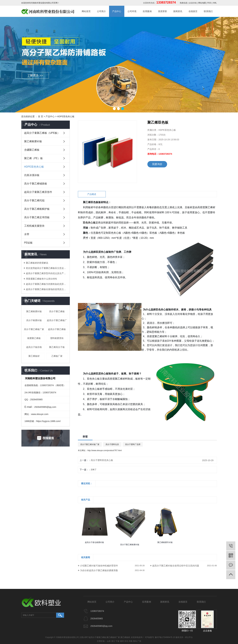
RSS (209, 3)
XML (215, 3)
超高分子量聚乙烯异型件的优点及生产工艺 (47, 273)
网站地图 (202, 3)
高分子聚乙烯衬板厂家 (90, 444)
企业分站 (193, 3)
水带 (27, 234)
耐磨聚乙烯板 (34, 338)
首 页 (41, 116)
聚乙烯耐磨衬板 (33, 141)
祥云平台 (189, 637)
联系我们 (208, 11)
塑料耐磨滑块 (57, 338)
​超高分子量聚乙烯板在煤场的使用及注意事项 (47, 289)
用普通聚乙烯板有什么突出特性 (41, 279)
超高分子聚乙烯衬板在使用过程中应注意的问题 (176, 566)
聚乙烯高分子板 (57, 347)
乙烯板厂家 (57, 356)
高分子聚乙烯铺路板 (36, 184)
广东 (139, 641)
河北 (126, 641)
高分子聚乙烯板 (57, 311)
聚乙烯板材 (34, 356)
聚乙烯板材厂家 (113, 637)
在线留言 (193, 11)
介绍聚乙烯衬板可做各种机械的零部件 (99, 566)
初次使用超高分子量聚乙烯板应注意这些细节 (47, 268)
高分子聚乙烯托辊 (34, 200)
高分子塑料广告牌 (133, 444)
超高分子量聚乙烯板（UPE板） (42, 133)
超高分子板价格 (34, 347)
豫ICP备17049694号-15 (165, 637)
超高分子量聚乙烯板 (97, 637)
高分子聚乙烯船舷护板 (37, 209)
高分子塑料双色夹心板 (102, 460)
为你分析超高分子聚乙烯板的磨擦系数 (99, 570)
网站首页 (86, 11)
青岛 (135, 641)
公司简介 (101, 11)
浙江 (113, 641)
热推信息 (184, 3)
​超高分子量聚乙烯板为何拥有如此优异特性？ (47, 284)
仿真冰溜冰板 (32, 175)
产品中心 (117, 11)
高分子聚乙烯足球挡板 (37, 217)
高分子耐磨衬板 (34, 320)
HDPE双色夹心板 (66, 116)
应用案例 (147, 11)
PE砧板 (28, 243)
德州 (122, 641)
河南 (131, 641)
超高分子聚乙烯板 (57, 329)
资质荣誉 (162, 11)
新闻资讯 (178, 11)
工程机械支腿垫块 (34, 226)
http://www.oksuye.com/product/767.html (105, 450)
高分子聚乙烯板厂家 (34, 329)
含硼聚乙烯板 (32, 150)
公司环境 (132, 11)
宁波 (117, 641)
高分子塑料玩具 (112, 444)
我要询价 (157, 164)
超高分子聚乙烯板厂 (57, 320)
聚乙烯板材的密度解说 (37, 263)
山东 (109, 641)
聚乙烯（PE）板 (33, 158)
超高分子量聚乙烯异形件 (38, 192)
